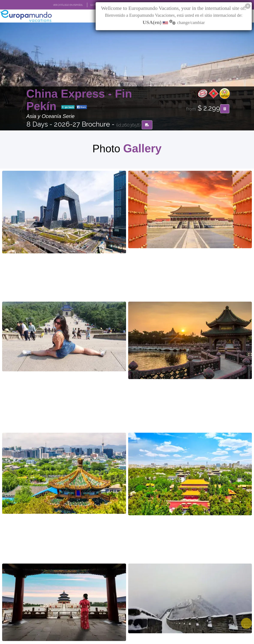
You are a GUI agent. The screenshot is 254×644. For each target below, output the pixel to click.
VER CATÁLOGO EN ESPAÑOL (68, 5)
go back (68, 107)
